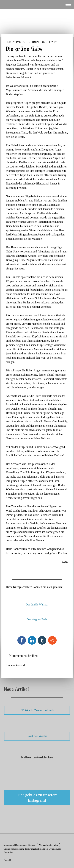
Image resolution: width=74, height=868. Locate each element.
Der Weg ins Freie (37, 619)
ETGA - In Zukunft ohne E (37, 710)
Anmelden (8, 860)
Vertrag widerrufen (49, 845)
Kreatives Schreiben (23, 42)
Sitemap (32, 845)
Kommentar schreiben (23, 656)
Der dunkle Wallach (37, 604)
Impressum (9, 845)
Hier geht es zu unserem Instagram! (37, 798)
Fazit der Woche (37, 736)
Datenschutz (21, 845)
